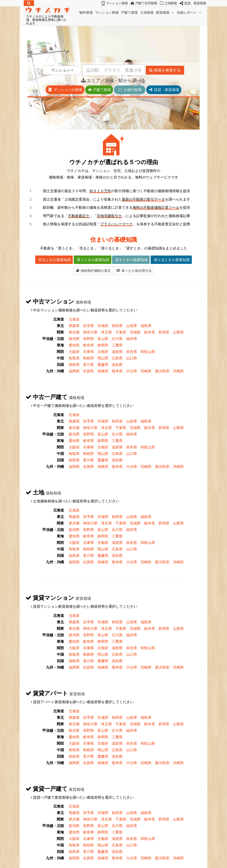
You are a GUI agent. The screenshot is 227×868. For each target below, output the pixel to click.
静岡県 (103, 345)
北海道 (74, 319)
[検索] (29, 3)
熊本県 (117, 371)
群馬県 (164, 332)
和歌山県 (148, 351)
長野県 (88, 339)
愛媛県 (103, 364)
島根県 (88, 358)
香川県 (88, 364)
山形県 (132, 326)
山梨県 (178, 332)
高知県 (117, 364)
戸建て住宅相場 (143, 3)
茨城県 (135, 332)
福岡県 (74, 371)
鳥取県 (74, 358)
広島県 (117, 358)
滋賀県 (117, 351)
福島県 (146, 326)
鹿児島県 (162, 371)
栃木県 (150, 332)
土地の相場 (131, 89)
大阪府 (74, 351)
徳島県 (74, 364)
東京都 (74, 332)
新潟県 (74, 339)
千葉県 (121, 332)
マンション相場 (107, 12)
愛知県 (74, 345)
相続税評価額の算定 (93, 271)
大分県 (132, 371)
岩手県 (88, 326)
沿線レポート (189, 12)
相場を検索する (165, 70)
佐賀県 (88, 371)
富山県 (103, 339)
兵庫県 (88, 351)
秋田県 (117, 326)
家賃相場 (165, 12)
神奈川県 (90, 332)
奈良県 (132, 351)
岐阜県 (88, 345)
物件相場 (86, 12)
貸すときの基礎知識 (131, 260)
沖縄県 (178, 371)
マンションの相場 (65, 89)
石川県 (117, 339)
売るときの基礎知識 (54, 260)
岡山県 (103, 358)
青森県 (74, 326)
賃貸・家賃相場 (164, 89)
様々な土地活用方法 (134, 271)
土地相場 (147, 12)
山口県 (132, 358)
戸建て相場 (129, 12)
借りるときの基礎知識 (171, 260)
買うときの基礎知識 (93, 260)
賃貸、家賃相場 (192, 3)
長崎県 (103, 371)
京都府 (103, 351)
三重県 (117, 345)
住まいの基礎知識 (114, 239)
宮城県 (103, 326)
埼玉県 (106, 332)
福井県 (132, 339)
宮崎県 (146, 371)
